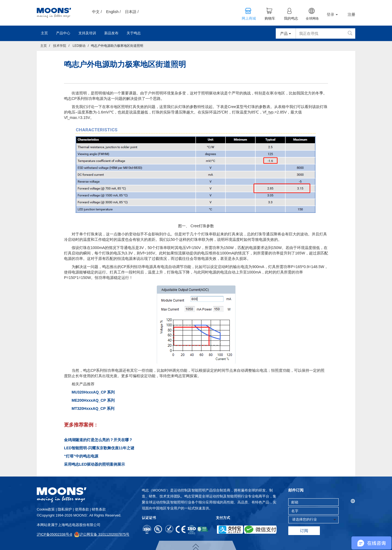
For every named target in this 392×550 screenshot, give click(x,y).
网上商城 (249, 19)
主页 (44, 33)
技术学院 (60, 46)
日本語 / (132, 12)
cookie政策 (46, 509)
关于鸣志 (134, 33)
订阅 (304, 531)
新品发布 (111, 33)
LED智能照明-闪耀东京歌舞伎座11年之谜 (99, 448)
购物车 (270, 19)
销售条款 (99, 509)
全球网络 (312, 19)
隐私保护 (65, 509)
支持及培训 (87, 33)
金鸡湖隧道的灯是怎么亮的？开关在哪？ (98, 440)
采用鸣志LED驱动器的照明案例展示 (94, 464)
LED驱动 (79, 46)
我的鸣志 (291, 19)
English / (114, 12)
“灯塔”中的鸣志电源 (81, 456)
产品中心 (63, 33)
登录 (332, 14)
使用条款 (82, 509)
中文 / (97, 12)
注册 (351, 15)
